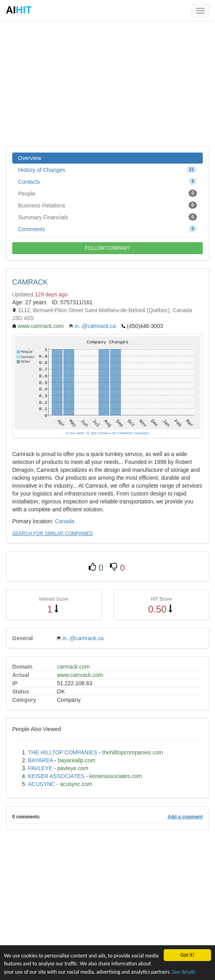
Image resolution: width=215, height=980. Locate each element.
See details (184, 972)
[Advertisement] (107, 83)
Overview (30, 158)
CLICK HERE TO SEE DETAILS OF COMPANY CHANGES (107, 433)
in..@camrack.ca (95, 326)
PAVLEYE (40, 768)
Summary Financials (107, 217)
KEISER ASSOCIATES (56, 776)
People (107, 193)
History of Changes (107, 170)
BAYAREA (40, 760)
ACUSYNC (41, 784)
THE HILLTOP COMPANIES (63, 752)
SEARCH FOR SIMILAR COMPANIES (52, 533)
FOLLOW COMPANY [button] (108, 248)
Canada (64, 521)
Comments (107, 229)
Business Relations (107, 205)
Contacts (107, 181)
